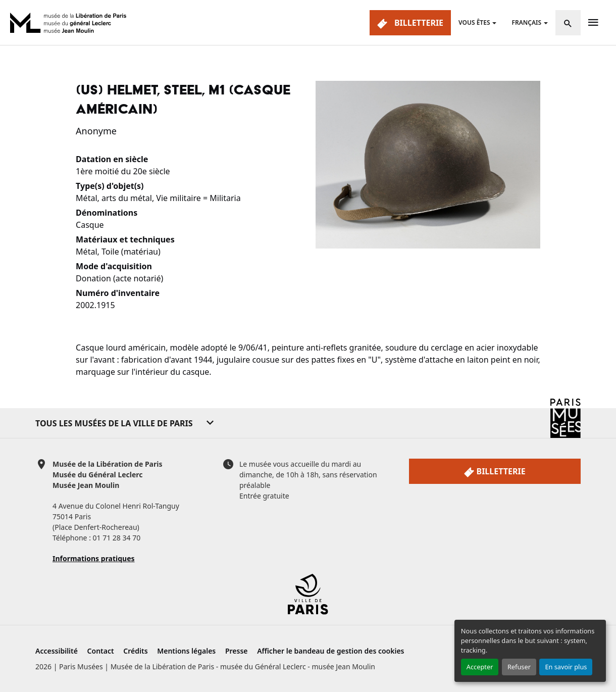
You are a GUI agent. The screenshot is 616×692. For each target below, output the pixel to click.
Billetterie (410, 23)
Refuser (519, 667)
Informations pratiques (94, 558)
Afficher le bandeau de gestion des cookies (330, 651)
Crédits (135, 651)
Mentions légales (186, 651)
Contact (101, 651)
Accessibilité (57, 651)
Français (526, 22)
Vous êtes (474, 22)
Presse (237, 651)
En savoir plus (566, 667)
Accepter (480, 667)
